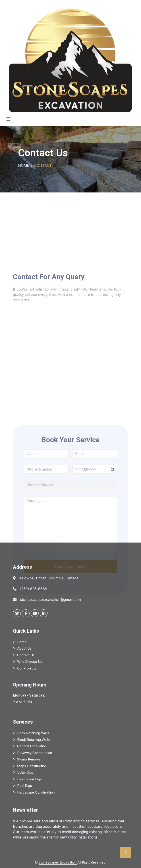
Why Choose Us (30, 662)
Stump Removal (29, 759)
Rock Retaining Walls (33, 733)
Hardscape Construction (36, 792)
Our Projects (27, 668)
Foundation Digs (29, 779)
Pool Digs (25, 786)
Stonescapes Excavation (58, 862)
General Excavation (32, 746)
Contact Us (26, 655)
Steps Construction (32, 766)
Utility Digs (25, 772)
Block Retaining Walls (33, 740)
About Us (24, 648)
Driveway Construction (35, 753)
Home (24, 165)
